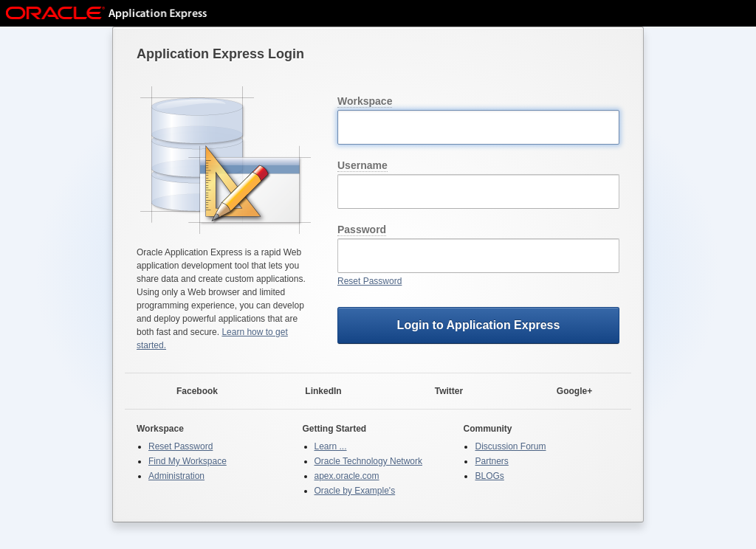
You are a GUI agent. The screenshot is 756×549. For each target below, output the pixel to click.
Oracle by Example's (355, 491)
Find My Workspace (188, 461)
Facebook (188, 392)
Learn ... (331, 446)
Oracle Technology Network (369, 461)
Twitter (440, 392)
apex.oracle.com (347, 476)
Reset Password (370, 281)
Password (362, 229)
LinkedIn (314, 392)
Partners (491, 461)
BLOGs (489, 476)
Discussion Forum (510, 446)
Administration (176, 476)
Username (362, 165)
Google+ (566, 392)
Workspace (365, 101)
